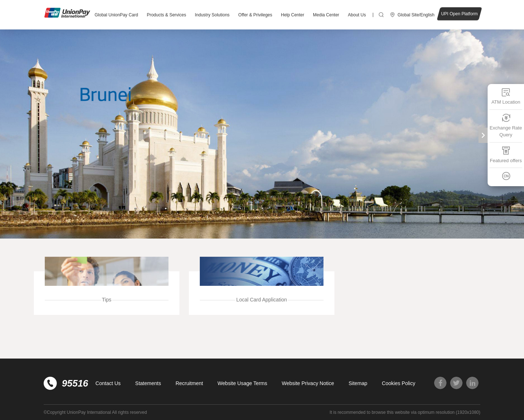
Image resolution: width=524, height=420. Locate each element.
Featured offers (506, 155)
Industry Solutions (212, 15)
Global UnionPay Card (116, 15)
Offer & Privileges (255, 15)
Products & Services (166, 15)
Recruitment (189, 383)
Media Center (326, 15)
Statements (148, 383)
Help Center (293, 15)
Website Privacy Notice (308, 383)
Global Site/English (416, 15)
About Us (357, 15)
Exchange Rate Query (506, 126)
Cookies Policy (398, 383)
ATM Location (506, 96)
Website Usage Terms (242, 383)
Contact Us (108, 383)
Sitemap (358, 383)
